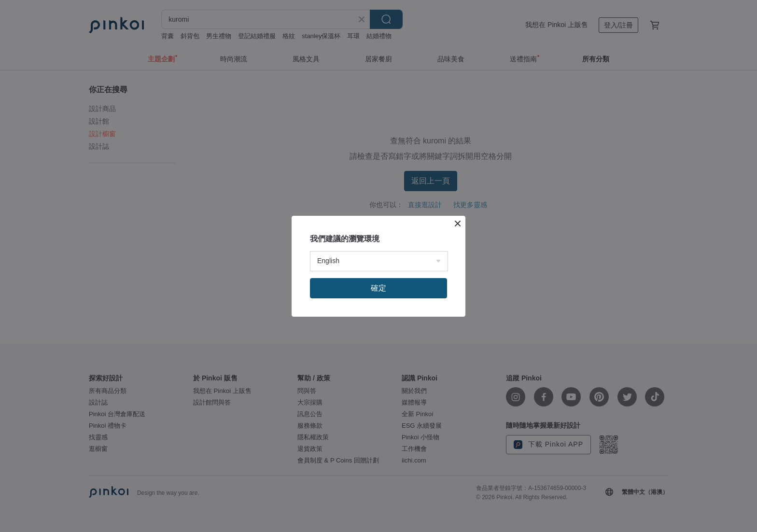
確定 (378, 288)
